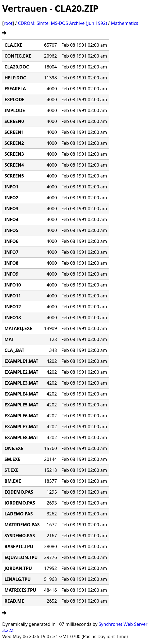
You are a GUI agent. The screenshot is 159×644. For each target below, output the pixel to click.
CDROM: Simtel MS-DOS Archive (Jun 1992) (62, 23)
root (8, 23)
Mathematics (125, 23)
